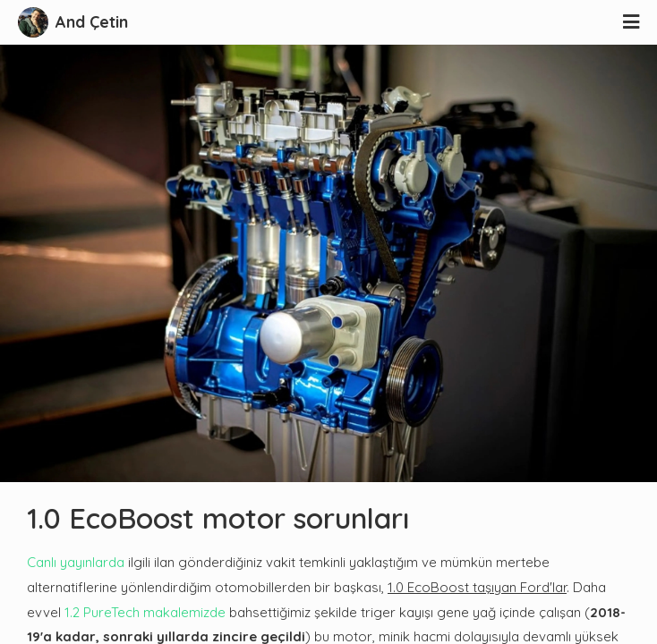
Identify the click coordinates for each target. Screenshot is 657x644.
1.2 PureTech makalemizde (145, 612)
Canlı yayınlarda (76, 562)
